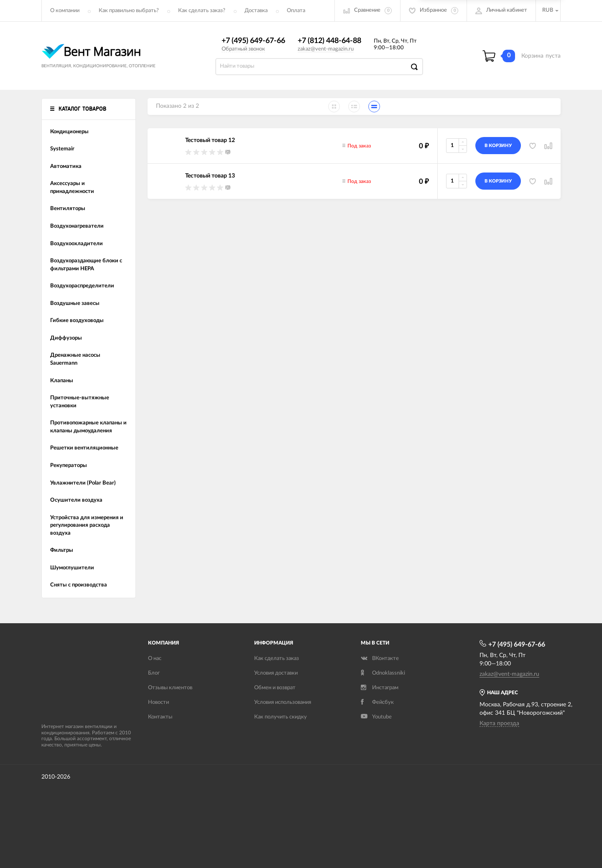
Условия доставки (276, 673)
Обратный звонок (243, 49)
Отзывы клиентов (170, 688)
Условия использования (283, 702)
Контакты (160, 717)
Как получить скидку (281, 717)
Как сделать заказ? (202, 11)
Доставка (256, 11)
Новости (158, 702)
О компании (65, 11)
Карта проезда (499, 723)
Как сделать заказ (277, 659)
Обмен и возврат (275, 688)
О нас (155, 659)
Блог (154, 673)
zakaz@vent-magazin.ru (326, 49)
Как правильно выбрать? (129, 11)
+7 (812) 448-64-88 (329, 41)
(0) (228, 152)
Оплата (296, 11)
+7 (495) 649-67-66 (253, 41)
